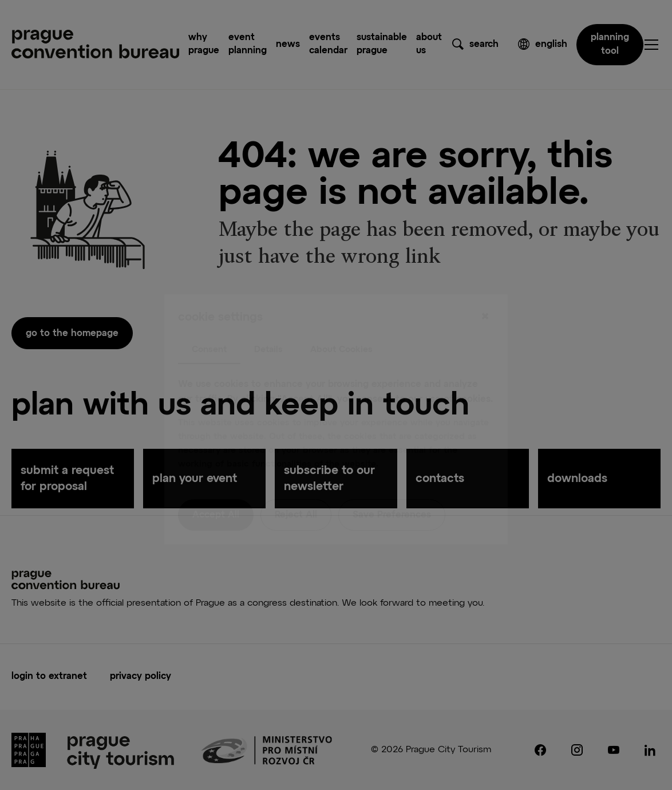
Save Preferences (392, 491)
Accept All (216, 491)
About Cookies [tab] (341, 325)
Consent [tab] (209, 325)
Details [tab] (268, 325)
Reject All (296, 491)
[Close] (485, 293)
